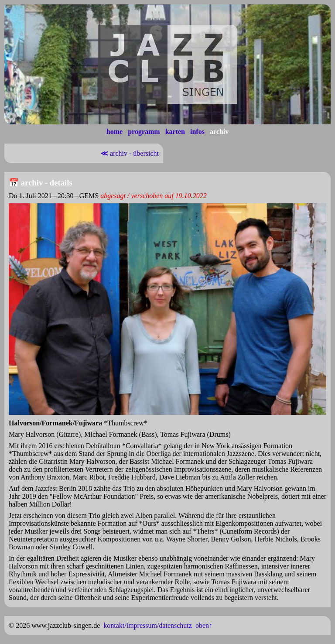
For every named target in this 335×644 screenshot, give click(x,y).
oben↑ (204, 625)
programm (144, 132)
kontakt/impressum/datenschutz (148, 625)
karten (175, 132)
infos (197, 132)
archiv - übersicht (129, 153)
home (115, 132)
